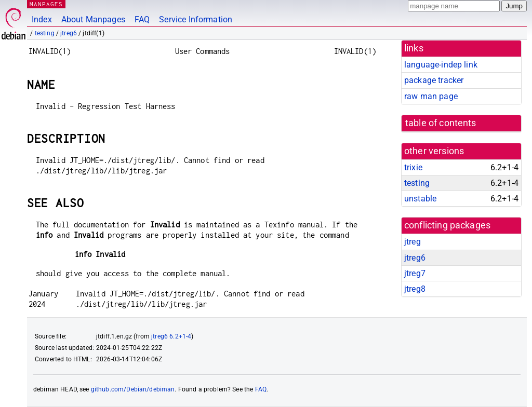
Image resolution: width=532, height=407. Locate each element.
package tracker (434, 80)
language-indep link (441, 65)
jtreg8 (415, 289)
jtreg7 (415, 273)
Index (42, 19)
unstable (420, 199)
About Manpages (93, 19)
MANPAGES (46, 4)
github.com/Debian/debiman (133, 389)
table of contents (441, 123)
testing (45, 33)
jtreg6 (69, 33)
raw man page (431, 96)
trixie (413, 167)
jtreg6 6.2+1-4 (171, 336)
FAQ (142, 19)
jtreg (413, 242)
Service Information (196, 19)
